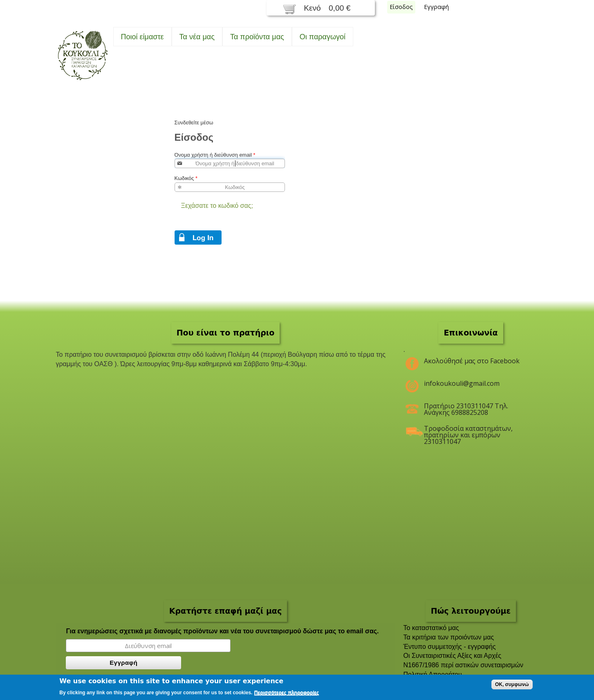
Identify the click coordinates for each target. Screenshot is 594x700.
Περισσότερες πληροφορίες (287, 693)
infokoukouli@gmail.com (462, 383)
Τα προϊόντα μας (257, 37)
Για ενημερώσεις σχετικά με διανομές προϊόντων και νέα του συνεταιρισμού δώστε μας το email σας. (222, 631)
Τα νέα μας (197, 37)
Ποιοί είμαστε (142, 37)
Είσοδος (401, 7)
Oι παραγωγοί (323, 37)
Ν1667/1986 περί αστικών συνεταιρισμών (464, 665)
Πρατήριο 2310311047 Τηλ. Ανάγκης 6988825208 (466, 409)
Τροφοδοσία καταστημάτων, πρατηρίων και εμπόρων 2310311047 (468, 432)
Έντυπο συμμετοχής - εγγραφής (450, 647)
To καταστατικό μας (431, 628)
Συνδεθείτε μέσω (194, 123)
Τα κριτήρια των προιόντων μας (449, 637)
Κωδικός (186, 178)
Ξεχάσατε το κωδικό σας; (217, 206)
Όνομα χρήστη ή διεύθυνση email (215, 155)
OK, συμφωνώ (512, 684)
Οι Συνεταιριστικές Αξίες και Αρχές (453, 656)
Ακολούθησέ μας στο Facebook (472, 361)
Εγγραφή (436, 7)
